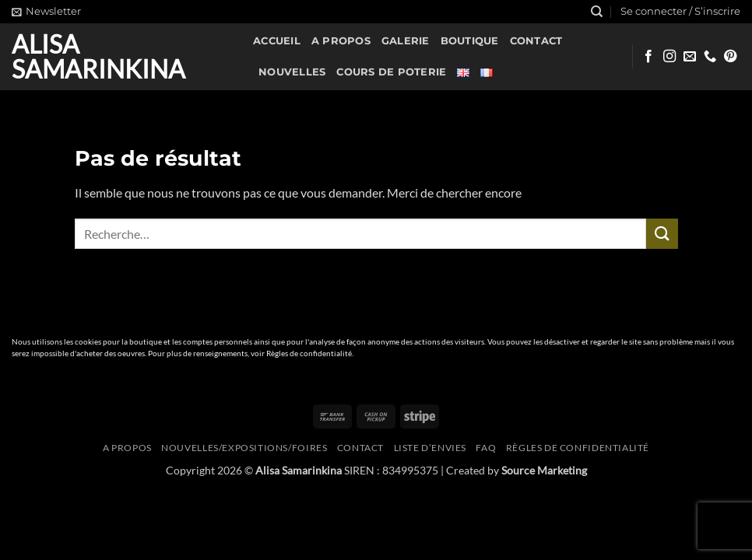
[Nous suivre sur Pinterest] (730, 57)
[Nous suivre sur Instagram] (669, 57)
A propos (341, 41)
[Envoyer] (662, 234)
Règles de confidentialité (309, 353)
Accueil (277, 41)
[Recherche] (597, 12)
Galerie (406, 41)
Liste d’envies (430, 448)
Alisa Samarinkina (98, 57)
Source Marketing (544, 470)
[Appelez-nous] (710, 57)
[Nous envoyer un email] (690, 57)
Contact (536, 41)
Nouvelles (292, 72)
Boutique (470, 41)
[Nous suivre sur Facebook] (648, 57)
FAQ (486, 448)
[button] (46, 12)
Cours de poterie (391, 72)
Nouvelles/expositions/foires (244, 448)
